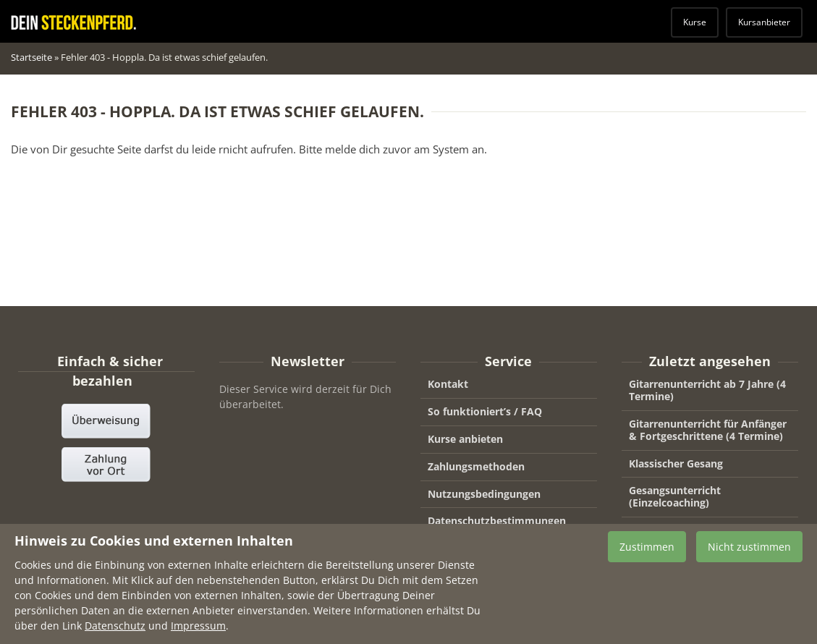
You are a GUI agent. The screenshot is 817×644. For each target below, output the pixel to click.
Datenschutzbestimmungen (497, 521)
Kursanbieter (764, 22)
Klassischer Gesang (676, 463)
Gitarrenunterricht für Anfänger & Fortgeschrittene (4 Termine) (708, 430)
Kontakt (448, 384)
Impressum (198, 631)
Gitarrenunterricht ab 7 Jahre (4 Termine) (707, 390)
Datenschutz (115, 631)
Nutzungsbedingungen (484, 494)
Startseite (31, 57)
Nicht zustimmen (749, 552)
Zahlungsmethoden (476, 466)
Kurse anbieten (465, 439)
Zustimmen (647, 552)
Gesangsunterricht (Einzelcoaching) (675, 496)
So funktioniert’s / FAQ (485, 411)
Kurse (695, 22)
